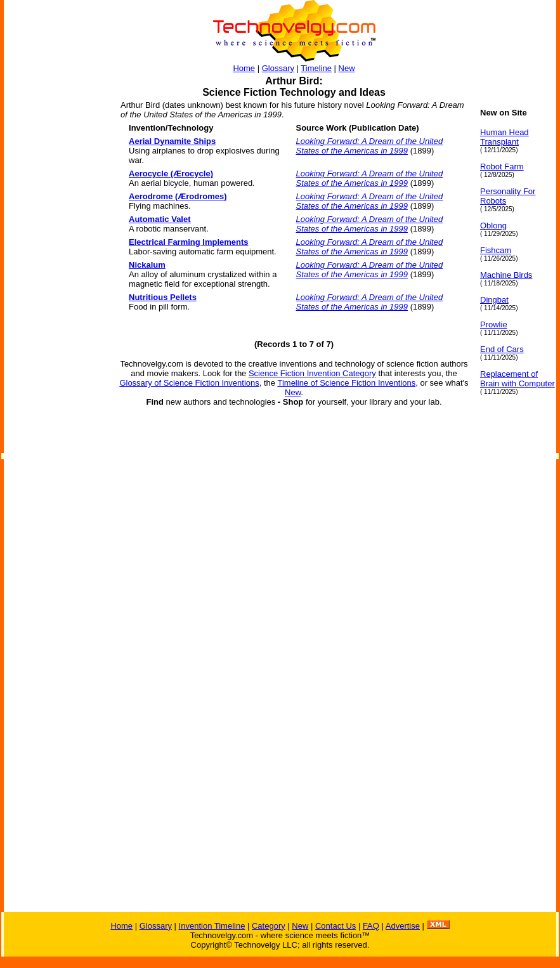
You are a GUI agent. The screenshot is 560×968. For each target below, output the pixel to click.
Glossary (278, 68)
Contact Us (335, 926)
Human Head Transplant (505, 137)
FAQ (371, 926)
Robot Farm (502, 167)
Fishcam (496, 250)
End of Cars (502, 349)
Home (244, 68)
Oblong (493, 226)
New (347, 68)
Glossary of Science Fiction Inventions (189, 383)
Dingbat (494, 300)
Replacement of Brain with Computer (518, 379)
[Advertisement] (55, 298)
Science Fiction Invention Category (312, 373)
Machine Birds (506, 275)
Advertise (403, 926)
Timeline (316, 68)
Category (269, 926)
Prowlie (494, 324)
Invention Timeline (212, 926)
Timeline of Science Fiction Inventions (346, 383)
